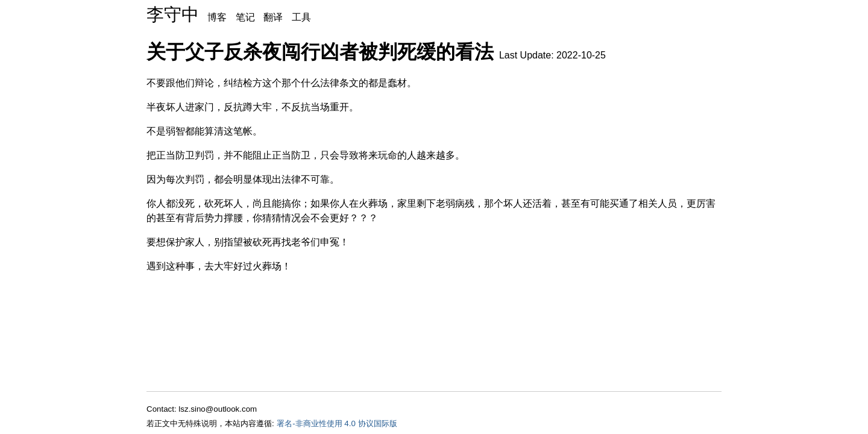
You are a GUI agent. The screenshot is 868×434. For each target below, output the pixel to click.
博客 (217, 17)
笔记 (245, 17)
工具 (301, 17)
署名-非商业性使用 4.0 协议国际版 (337, 423)
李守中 (173, 14)
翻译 (273, 17)
